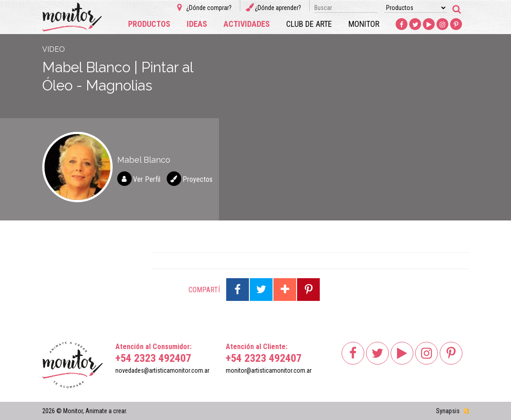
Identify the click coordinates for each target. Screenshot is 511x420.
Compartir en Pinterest (308, 290)
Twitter (416, 25)
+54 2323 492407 (153, 358)
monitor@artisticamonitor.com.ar (269, 370)
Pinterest (456, 25)
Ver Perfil (147, 179)
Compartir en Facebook (238, 290)
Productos (149, 24)
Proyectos (198, 179)
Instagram (443, 25)
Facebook (402, 25)
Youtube (429, 25)
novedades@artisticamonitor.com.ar (162, 370)
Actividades (247, 24)
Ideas (197, 24)
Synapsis (448, 411)
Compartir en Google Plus (285, 290)
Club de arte (309, 24)
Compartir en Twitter (261, 290)
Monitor (364, 24)
